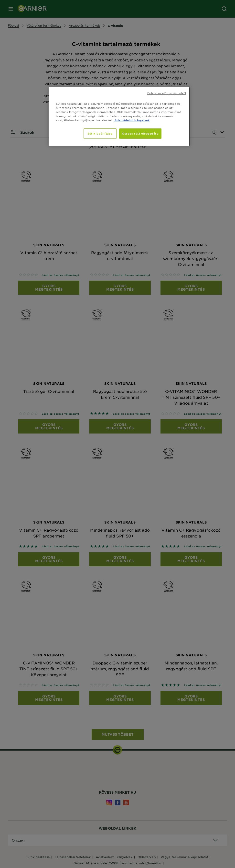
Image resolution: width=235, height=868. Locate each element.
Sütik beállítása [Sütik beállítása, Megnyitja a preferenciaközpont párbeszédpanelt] (100, 133)
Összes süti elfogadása (140, 133)
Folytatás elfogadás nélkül (167, 93)
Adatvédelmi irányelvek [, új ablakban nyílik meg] (132, 120)
